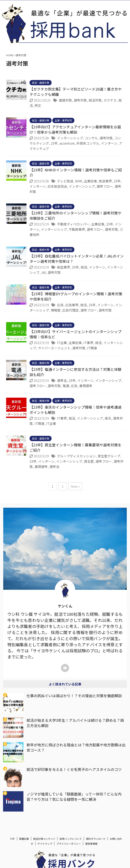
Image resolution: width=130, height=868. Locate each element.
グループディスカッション (76, 456)
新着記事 (24, 839)
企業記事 (90, 181)
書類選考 (86, 386)
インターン (109, 143)
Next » (75, 486)
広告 (60, 305)
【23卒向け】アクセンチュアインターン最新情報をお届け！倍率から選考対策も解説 (75, 129)
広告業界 (72, 305)
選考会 (62, 380)
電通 (66, 386)
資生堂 (89, 461)
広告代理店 (71, 310)
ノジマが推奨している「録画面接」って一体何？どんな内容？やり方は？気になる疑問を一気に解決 (74, 797)
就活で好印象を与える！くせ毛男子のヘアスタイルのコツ (74, 769)
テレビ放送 (65, 181)
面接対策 (65, 100)
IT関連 (92, 348)
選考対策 (80, 100)
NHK (79, 181)
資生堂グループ (109, 456)
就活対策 (95, 100)
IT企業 (62, 343)
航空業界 (64, 267)
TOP (12, 839)
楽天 (108, 418)
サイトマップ (45, 844)
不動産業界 (77, 229)
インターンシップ (70, 138)
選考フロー (105, 186)
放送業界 (105, 181)
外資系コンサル (88, 143)
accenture (67, 143)
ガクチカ (110, 100)
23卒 (54, 143)
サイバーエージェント (54, 348)
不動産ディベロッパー (73, 224)
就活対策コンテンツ (44, 839)
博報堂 (56, 310)
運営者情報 (91, 844)
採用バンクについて (71, 839)
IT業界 (88, 343)
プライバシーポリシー (69, 844)
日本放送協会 (57, 186)
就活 (84, 267)
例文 (38, 105)
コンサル (91, 138)
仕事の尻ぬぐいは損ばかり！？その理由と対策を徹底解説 (74, 696)
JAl (44, 272)
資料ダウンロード (96, 839)
